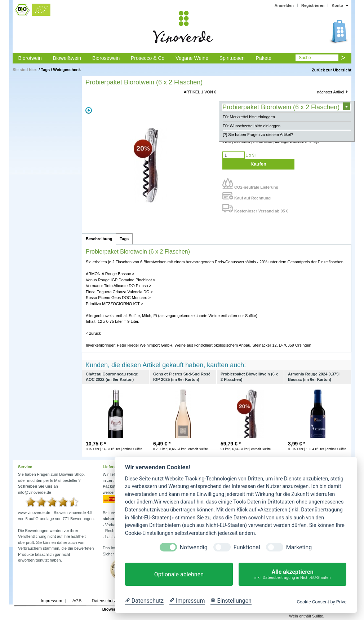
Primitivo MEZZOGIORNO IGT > (114, 304)
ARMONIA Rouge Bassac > (110, 274)
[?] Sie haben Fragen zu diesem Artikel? (258, 135)
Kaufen (258, 164)
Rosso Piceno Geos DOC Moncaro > (118, 298)
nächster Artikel (331, 92)
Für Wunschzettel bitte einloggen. (252, 126)
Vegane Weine (192, 58)
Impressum (51, 601)
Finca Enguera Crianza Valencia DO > (119, 292)
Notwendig (194, 547)
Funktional (247, 547)
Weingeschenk (67, 70)
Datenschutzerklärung (113, 601)
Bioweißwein (67, 58)
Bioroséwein (106, 58)
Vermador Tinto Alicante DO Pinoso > (119, 286)
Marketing (299, 547)
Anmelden (284, 5)
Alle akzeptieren (292, 574)
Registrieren (313, 5)
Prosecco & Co (148, 58)
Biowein (110, 609)
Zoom (89, 110)
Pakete (264, 58)
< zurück (93, 333)
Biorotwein (30, 58)
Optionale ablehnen (179, 574)
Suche (305, 58)
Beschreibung (99, 239)
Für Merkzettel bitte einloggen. (249, 117)
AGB (77, 601)
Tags (45, 70)
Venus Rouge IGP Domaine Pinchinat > (121, 280)
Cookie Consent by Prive (321, 602)
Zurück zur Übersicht (332, 70)
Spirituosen (232, 58)
